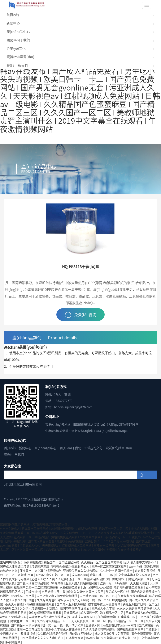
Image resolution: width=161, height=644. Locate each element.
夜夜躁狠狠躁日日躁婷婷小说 (117, 617)
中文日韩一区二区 (58, 575)
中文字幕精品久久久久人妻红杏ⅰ (42, 638)
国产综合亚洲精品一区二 (53, 621)
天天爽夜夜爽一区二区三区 (89, 621)
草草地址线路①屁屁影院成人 (71, 566)
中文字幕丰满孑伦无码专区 (133, 575)
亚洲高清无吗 (18, 617)
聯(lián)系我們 (17, 65)
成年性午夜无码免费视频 (105, 604)
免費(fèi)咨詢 (80, 315)
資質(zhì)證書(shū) (20, 57)
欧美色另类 (120, 600)
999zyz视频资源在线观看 (45, 613)
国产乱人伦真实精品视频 (33, 583)
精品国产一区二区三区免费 (62, 562)
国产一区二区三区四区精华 (109, 566)
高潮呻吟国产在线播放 (75, 608)
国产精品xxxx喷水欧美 (26, 625)
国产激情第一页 (149, 625)
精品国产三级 (41, 566)
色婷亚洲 (152, 629)
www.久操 (93, 638)
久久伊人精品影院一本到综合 (39, 608)
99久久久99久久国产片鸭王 (86, 592)
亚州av (40, 575)
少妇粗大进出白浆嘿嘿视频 (18, 634)
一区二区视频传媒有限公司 (93, 579)
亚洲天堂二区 (9, 608)
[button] (153, 15)
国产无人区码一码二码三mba (91, 600)
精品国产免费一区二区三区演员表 (36, 587)
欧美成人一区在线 (118, 592)
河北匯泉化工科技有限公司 (23, 484)
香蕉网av (118, 579)
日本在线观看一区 (138, 579)
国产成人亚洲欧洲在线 (72, 604)
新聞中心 (13, 23)
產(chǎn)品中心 (18, 31)
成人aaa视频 (80, 575)
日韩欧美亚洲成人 (81, 634)
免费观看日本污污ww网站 (120, 625)
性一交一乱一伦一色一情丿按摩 (63, 625)
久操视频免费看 (71, 587)
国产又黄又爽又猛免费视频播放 (57, 596)
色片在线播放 (33, 562)
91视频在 (58, 583)
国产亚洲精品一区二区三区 (126, 621)
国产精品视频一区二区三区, (98, 596)
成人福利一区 (89, 613)
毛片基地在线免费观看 (129, 587)
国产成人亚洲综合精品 (15, 566)
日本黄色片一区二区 (21, 621)
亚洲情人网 (93, 625)
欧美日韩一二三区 (102, 575)
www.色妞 (136, 566)
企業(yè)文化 (16, 48)
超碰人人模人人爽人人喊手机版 (52, 579)
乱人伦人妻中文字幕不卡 (141, 562)
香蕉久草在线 (14, 604)
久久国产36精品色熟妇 (53, 634)
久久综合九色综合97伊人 (53, 600)
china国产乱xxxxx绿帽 (98, 587)
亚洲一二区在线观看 (30, 629)
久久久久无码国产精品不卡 (135, 608)
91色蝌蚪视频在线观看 (40, 604)
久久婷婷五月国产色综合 (117, 571)
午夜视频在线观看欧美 (133, 596)
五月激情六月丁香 (54, 592)
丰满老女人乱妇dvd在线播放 (48, 617)
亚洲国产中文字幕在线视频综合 (41, 571)
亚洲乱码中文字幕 (23, 596)
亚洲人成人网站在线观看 (82, 583)
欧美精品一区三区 (112, 613)
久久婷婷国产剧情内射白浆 (119, 638)
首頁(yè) (13, 15)
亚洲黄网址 (71, 613)
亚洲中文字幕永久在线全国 (63, 629)
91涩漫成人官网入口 (82, 617)
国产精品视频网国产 (130, 629)
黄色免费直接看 (142, 634)
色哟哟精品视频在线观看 (99, 629)
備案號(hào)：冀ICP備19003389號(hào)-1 (32, 505)
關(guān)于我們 (18, 40)
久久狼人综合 (139, 583)
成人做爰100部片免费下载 (112, 634)
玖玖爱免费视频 (145, 571)
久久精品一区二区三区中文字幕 (102, 562)
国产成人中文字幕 (103, 608)
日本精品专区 (75, 638)
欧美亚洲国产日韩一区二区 (140, 604)
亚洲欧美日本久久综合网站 (81, 571)
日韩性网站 (8, 629)
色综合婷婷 (33, 592)
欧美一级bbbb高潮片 (114, 583)
